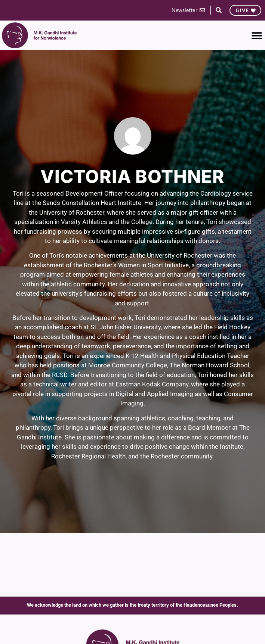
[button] (218, 10)
